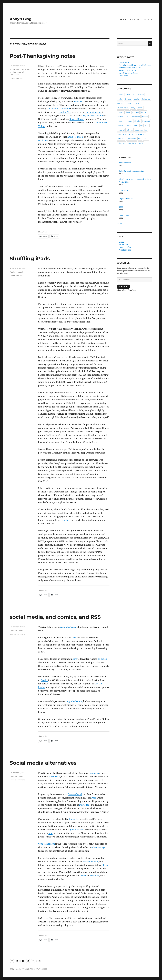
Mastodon (84, 805)
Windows (121, 143)
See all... (120, 224)
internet (20, 630)
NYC (147, 125)
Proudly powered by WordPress (34, 969)
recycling (65, 520)
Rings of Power (77, 119)
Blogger (128, 99)
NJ (141, 125)
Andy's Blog (21, 19)
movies (13, 72)
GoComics (74, 819)
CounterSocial (75, 794)
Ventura (78, 101)
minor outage (98, 847)
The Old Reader (90, 861)
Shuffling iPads (30, 258)
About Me (135, 20)
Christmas (25, 69)
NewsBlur (94, 876)
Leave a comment (17, 78)
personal (20, 72)
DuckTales (43, 140)
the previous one (93, 112)
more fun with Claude (127, 71)
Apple (12, 69)
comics (13, 630)
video (146, 139)
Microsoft (19, 272)
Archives (148, 20)
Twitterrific (54, 777)
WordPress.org (125, 250)
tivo (140, 139)
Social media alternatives (43, 763)
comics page (124, 215)
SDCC (131, 134)
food (128, 112)
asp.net (141, 94)
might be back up (74, 701)
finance (121, 112)
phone (130, 130)
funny (144, 112)
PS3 (119, 134)
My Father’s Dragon (93, 116)
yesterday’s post (68, 627)
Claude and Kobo (125, 63)
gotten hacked (77, 830)
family (140, 108)
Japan (129, 121)
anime (120, 94)
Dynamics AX (123, 108)
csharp (129, 103)
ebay (133, 108)
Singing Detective (126, 199)
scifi (125, 134)
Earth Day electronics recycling (131, 171)
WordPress (132, 143)
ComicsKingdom (47, 844)
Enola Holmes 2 (75, 137)
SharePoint (141, 134)
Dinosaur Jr (123, 190)
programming (141, 130)
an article (103, 659)
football (136, 112)
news (136, 125)
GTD (127, 117)
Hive (75, 659)
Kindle (137, 121)
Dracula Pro (123, 76)
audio (120, 99)
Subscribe (123, 287)
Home (123, 20)
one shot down (125, 163)
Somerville (14, 75)
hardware (136, 117)
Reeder (44, 680)
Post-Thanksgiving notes (43, 56)
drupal (137, 103)
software (121, 139)
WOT (141, 143)
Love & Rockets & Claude (129, 73)
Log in (121, 242)
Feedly (83, 876)
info (50, 833)
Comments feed (125, 247)
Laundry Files (64, 112)
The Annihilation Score (58, 109)
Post (74, 638)
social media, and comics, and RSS (55, 617)
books (18, 69)
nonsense (94, 773)
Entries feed (124, 245)
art (134, 94)
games (120, 117)
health (145, 117)
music (128, 125)
